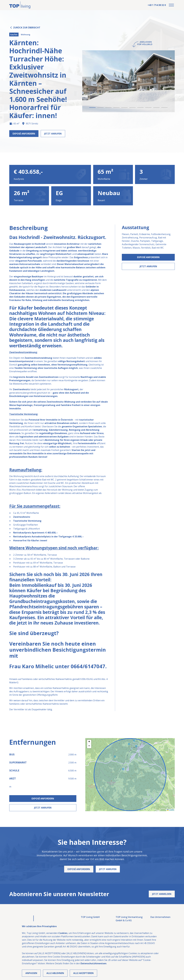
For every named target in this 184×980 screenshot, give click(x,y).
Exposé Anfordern (148, 257)
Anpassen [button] (31, 973)
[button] (171, 5)
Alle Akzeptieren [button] (83, 973)
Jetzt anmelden (162, 894)
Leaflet (170, 810)
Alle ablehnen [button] (55, 973)
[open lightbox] (129, 81)
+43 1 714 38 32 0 (157, 5)
